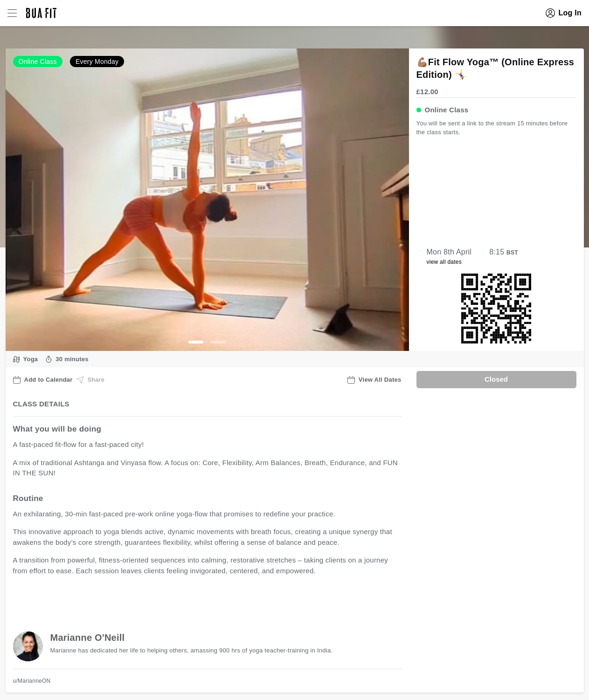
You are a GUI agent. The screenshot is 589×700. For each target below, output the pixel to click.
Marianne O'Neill (88, 638)
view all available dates (201, 600)
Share (90, 380)
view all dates (444, 262)
